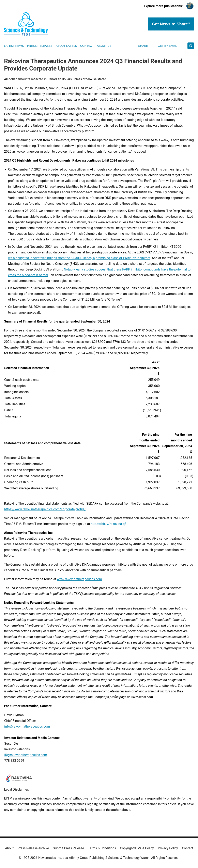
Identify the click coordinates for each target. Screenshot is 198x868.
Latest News (14, 46)
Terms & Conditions (102, 848)
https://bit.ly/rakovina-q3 (109, 524)
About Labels (66, 46)
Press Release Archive (33, 848)
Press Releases (40, 46)
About (9, 848)
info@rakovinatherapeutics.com (27, 726)
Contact (87, 46)
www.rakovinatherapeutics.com (79, 579)
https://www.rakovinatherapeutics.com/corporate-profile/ (45, 509)
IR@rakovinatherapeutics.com (26, 755)
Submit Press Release (68, 848)
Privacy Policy (168, 848)
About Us (104, 46)
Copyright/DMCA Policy (137, 848)
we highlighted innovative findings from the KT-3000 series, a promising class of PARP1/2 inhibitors (79, 258)
